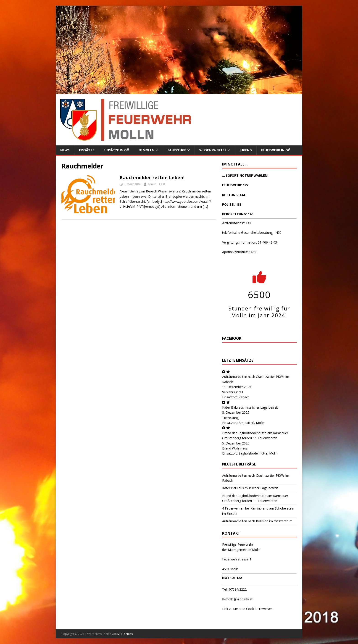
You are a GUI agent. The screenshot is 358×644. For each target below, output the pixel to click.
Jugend (246, 150)
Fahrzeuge (177, 150)
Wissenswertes (213, 150)
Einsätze (87, 150)
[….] (205, 206)
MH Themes (125, 634)
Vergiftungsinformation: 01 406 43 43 (250, 242)
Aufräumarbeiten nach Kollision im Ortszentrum (257, 521)
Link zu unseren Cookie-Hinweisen (247, 609)
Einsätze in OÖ (116, 150)
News (65, 150)
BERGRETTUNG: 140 (238, 214)
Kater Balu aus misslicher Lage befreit (250, 407)
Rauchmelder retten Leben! (152, 177)
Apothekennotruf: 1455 (239, 252)
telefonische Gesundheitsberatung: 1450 (252, 233)
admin (152, 184)
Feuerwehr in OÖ (276, 150)
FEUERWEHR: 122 (235, 185)
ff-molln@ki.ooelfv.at (237, 599)
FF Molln (146, 150)
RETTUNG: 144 (234, 195)
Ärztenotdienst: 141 (237, 223)
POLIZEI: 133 (232, 204)
